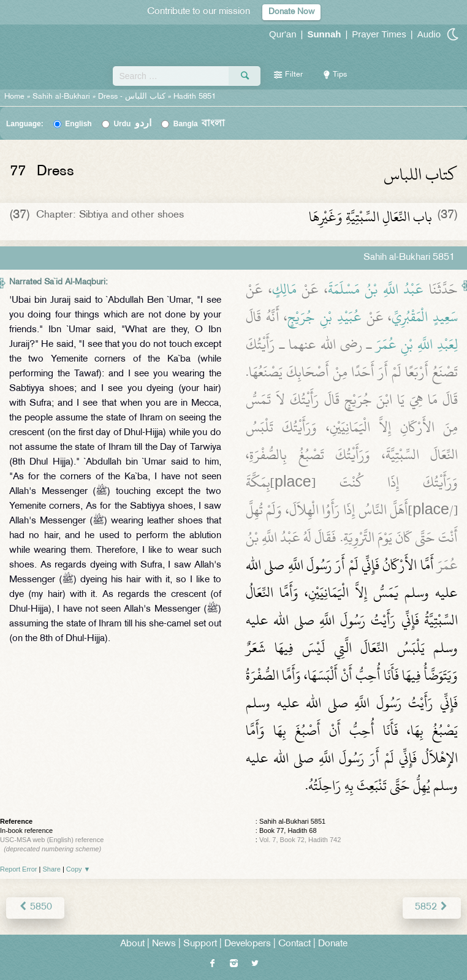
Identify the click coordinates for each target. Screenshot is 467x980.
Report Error (19, 869)
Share (52, 869)
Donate (333, 944)
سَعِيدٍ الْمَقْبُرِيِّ (425, 317)
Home (14, 97)
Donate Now (291, 12)
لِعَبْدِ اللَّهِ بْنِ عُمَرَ (417, 344)
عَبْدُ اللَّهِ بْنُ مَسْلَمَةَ (376, 289)
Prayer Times (379, 34)
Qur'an (283, 34)
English (78, 124)
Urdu (132, 124)
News (164, 944)
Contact (294, 944)
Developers (248, 944)
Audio (429, 34)
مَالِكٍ (284, 289)
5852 (432, 907)
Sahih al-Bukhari (61, 97)
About (132, 944)
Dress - (133, 97)
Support (200, 944)
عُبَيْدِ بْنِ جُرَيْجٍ (324, 317)
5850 (35, 907)
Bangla (199, 124)
